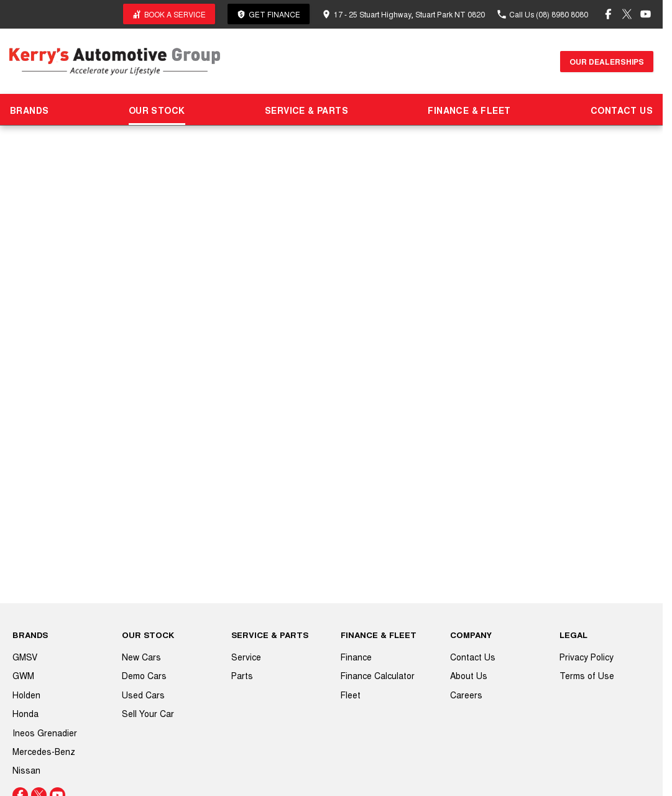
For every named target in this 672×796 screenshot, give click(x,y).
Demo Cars (144, 675)
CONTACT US (622, 110)
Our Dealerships (607, 62)
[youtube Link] (646, 14)
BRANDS (29, 110)
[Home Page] (115, 61)
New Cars (141, 657)
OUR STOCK (157, 110)
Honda (25, 713)
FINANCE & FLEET (469, 110)
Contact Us (473, 657)
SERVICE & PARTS (306, 110)
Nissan (26, 770)
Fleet (351, 695)
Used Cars (143, 695)
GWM (23, 675)
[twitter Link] (627, 14)
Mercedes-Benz (44, 751)
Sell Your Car (148, 713)
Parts (242, 675)
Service (246, 657)
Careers (466, 695)
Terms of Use (587, 675)
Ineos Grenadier (45, 733)
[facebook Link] (608, 14)
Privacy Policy (587, 657)
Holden (26, 695)
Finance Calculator (378, 675)
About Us (469, 675)
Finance (356, 657)
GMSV (25, 657)
